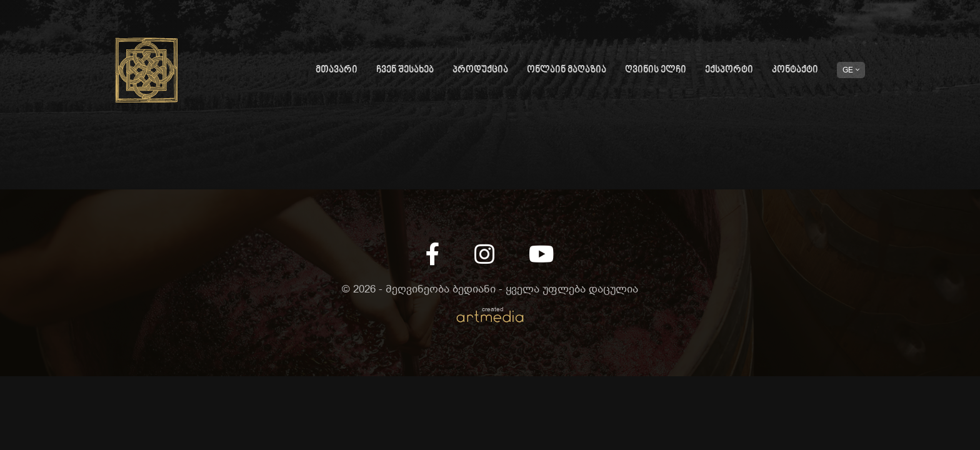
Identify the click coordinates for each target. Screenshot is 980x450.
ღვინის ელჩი (656, 70)
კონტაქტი (795, 70)
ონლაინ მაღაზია (567, 70)
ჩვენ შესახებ (405, 70)
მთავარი (337, 70)
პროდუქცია (480, 70)
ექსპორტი (729, 70)
